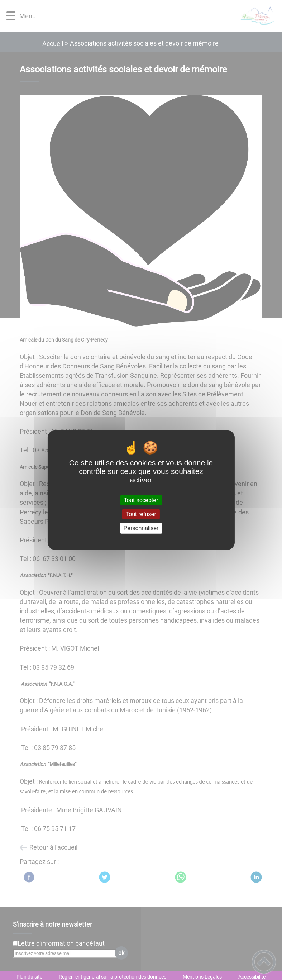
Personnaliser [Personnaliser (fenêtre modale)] (141, 528)
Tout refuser (141, 514)
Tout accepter (141, 500)
